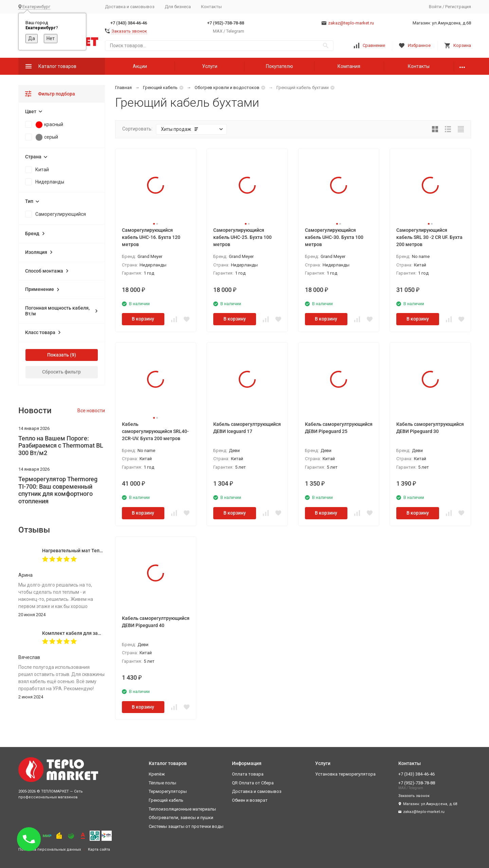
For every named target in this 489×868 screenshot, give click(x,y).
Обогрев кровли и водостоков (227, 88)
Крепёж (157, 774)
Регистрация (458, 7)
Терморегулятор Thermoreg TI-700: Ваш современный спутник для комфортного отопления (58, 490)
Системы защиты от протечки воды (186, 826)
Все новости (91, 411)
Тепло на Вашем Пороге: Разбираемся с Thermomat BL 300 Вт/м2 (61, 446)
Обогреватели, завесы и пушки (181, 818)
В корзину (143, 319)
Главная (123, 88)
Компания (349, 66)
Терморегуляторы (168, 791)
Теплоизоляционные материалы (182, 809)
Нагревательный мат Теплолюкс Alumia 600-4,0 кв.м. (103, 551)
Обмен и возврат (250, 800)
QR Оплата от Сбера (253, 783)
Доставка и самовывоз (130, 7)
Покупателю (279, 66)
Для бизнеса (178, 7)
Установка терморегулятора (345, 774)
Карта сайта (99, 849)
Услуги (210, 66)
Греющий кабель (160, 88)
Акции (140, 66)
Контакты (211, 7)
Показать (58, 355)
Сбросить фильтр (61, 372)
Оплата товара (248, 774)
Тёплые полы (162, 783)
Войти (435, 7)
